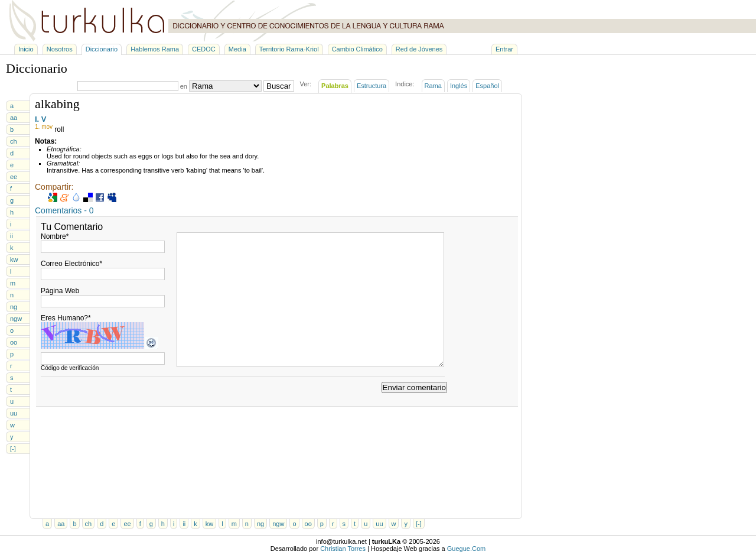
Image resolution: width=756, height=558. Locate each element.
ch (14, 141)
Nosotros (60, 49)
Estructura (372, 86)
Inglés (459, 86)
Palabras (335, 86)
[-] (13, 449)
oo (14, 342)
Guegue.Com (466, 549)
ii (12, 236)
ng (14, 307)
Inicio (26, 49)
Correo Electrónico (71, 264)
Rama (433, 86)
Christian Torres (343, 549)
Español (487, 86)
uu (14, 413)
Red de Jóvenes (419, 49)
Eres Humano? (66, 318)
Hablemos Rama (155, 49)
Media (237, 49)
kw (14, 259)
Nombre (55, 236)
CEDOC (204, 49)
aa (14, 118)
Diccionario (102, 49)
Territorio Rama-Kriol (289, 49)
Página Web (60, 291)
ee (14, 177)
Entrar (504, 49)
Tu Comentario (72, 227)
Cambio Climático (357, 49)
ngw (16, 319)
